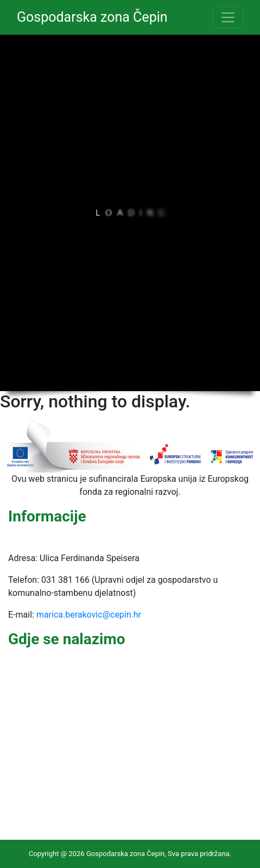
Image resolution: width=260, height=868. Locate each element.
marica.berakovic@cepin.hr (89, 615)
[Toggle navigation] (228, 17)
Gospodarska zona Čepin (92, 17)
